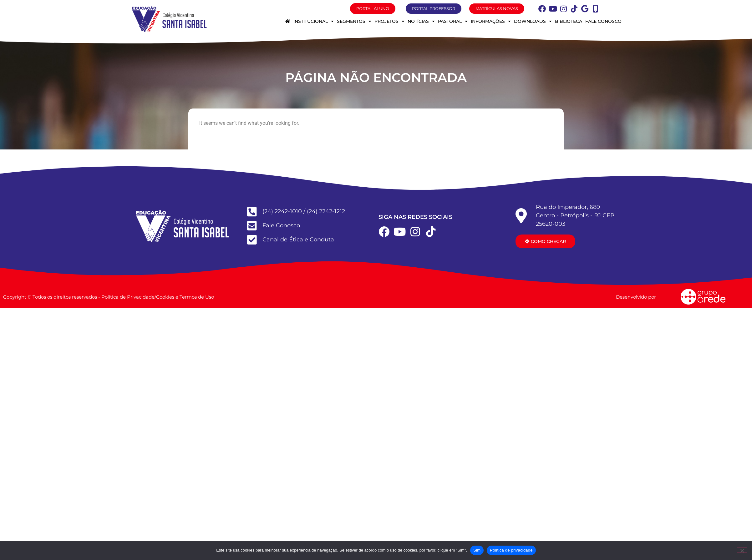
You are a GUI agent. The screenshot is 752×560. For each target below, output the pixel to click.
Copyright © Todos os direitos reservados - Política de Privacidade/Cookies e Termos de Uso (109, 297)
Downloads (533, 21)
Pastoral (453, 21)
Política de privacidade (511, 550)
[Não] (742, 550)
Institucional (314, 21)
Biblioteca (569, 21)
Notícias (421, 21)
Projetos (389, 21)
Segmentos (354, 21)
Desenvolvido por (636, 297)
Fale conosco (603, 21)
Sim (477, 550)
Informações (491, 21)
